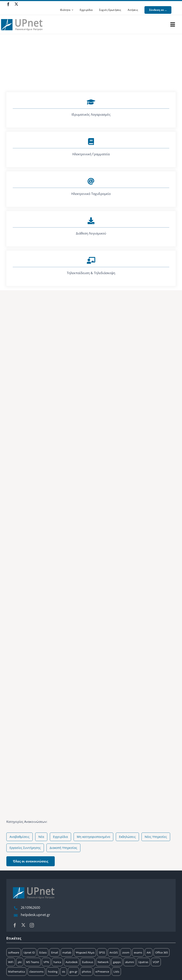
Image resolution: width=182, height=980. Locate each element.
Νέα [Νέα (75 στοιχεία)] (41, 837)
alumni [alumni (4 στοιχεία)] (129, 962)
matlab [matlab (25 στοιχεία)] (67, 952)
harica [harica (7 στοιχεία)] (57, 962)
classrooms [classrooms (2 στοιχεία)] (36, 972)
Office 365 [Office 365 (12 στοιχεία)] (162, 952)
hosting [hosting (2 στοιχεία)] (53, 972)
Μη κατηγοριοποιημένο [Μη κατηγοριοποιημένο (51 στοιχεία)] (93, 837)
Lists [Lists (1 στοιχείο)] (116, 972)
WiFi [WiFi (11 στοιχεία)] (11, 962)
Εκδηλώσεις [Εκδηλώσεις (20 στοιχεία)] (127, 837)
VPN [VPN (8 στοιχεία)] (46, 962)
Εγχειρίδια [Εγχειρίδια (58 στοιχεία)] (60, 837)
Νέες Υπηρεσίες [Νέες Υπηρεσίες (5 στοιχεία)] (156, 837)
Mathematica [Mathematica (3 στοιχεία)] (16, 972)
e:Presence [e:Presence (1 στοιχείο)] (102, 972)
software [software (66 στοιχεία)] (14, 952)
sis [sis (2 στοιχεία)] (64, 972)
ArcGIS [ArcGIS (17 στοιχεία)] (114, 952)
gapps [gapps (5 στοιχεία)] (117, 962)
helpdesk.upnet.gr (36, 915)
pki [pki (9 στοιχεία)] (20, 962)
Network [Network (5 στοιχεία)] (103, 962)
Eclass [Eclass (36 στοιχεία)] (43, 952)
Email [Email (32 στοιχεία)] (55, 952)
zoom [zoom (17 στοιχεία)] (126, 952)
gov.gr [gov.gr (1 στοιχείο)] (73, 972)
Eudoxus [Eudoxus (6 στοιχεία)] (88, 962)
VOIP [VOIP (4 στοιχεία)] (156, 962)
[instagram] (32, 925)
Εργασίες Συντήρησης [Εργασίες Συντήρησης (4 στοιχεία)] (25, 848)
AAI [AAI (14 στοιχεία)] (149, 952)
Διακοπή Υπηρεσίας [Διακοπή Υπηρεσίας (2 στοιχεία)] (63, 848)
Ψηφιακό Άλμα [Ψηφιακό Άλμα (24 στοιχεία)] (85, 952)
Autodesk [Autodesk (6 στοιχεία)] (72, 962)
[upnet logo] (22, 17)
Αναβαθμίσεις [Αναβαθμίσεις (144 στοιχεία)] (20, 837)
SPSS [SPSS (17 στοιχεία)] (102, 952)
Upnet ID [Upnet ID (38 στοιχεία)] (29, 952)
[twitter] (16, 4)
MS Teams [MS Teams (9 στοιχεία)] (33, 962)
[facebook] (8, 4)
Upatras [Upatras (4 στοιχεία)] (143, 962)
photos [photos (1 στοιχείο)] (86, 972)
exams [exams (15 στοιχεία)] (138, 952)
